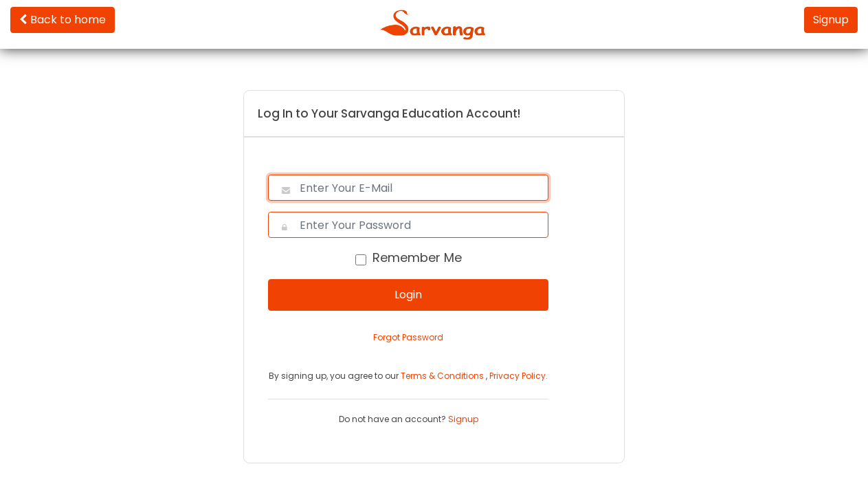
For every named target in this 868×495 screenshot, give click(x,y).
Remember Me (417, 257)
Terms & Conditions (443, 376)
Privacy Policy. (519, 376)
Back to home (63, 20)
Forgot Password (408, 337)
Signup (831, 20)
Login (408, 295)
